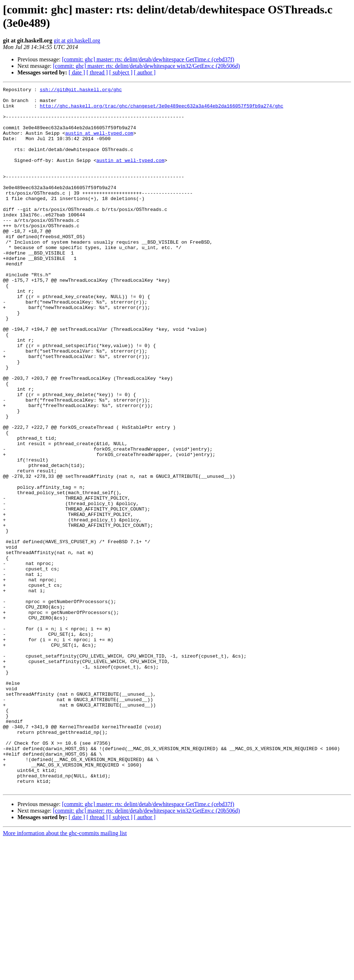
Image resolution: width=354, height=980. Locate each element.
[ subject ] (121, 72)
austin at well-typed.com (99, 143)
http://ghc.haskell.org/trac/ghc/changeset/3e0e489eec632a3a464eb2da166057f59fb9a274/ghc (161, 110)
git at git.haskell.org (77, 40)
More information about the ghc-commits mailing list (65, 974)
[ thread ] (97, 72)
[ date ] (77, 72)
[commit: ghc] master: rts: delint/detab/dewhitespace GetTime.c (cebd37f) (148, 59)
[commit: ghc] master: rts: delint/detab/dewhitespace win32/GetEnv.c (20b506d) (147, 66)
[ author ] (145, 72)
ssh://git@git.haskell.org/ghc (81, 90)
